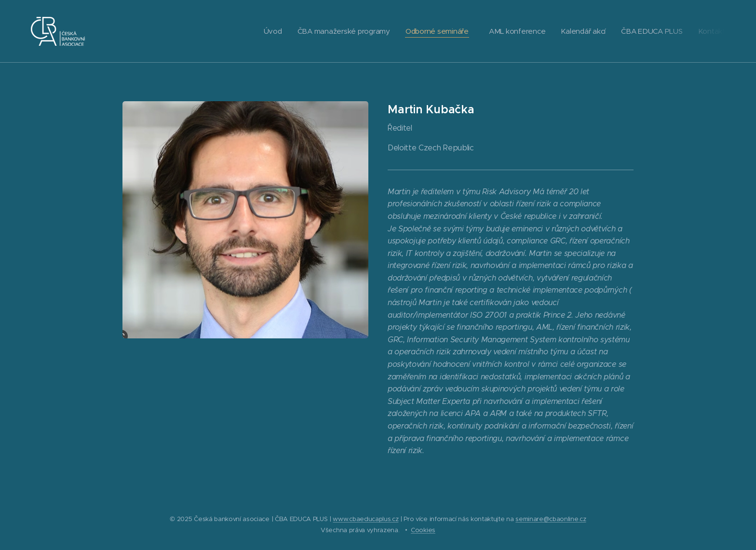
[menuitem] (265, 31)
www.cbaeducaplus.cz (365, 519)
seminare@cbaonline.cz (551, 519)
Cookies (423, 530)
